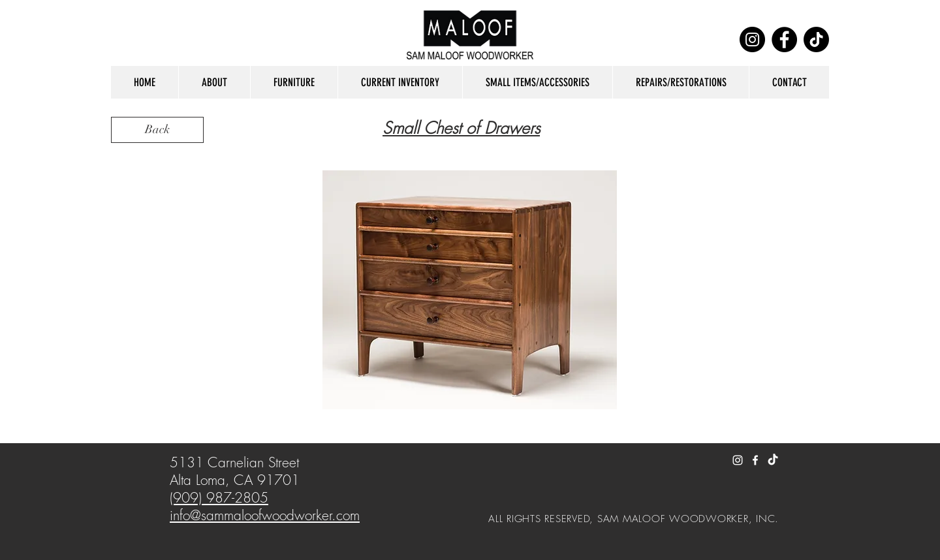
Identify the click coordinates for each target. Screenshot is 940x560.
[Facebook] (784, 39)
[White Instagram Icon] (738, 460)
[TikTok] (816, 39)
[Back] (157, 130)
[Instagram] (752, 39)
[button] (214, 82)
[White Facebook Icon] (755, 460)
